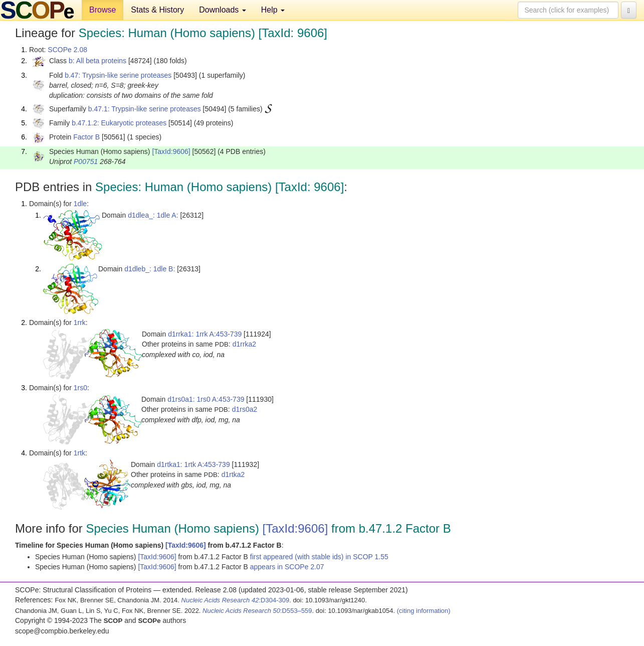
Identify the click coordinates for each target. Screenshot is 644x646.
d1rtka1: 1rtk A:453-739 (193, 464)
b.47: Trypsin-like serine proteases (118, 75)
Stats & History (157, 10)
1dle (80, 204)
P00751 (86, 161)
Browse (102, 10)
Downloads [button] (223, 10)
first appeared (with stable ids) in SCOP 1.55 (319, 557)
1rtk (79, 453)
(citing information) (424, 611)
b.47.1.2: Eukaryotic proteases (119, 123)
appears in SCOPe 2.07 (287, 567)
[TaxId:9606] (171, 151)
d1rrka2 (244, 344)
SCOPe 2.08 (67, 50)
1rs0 (80, 388)
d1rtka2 (233, 474)
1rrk (80, 322)
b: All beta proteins (97, 61)
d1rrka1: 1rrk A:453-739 (205, 334)
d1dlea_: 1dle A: (153, 215)
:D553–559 (257, 611)
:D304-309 (236, 600)
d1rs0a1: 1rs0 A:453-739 (206, 399)
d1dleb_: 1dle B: (150, 269)
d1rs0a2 (245, 409)
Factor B (86, 137)
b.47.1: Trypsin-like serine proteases (145, 109)
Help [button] (273, 10)
